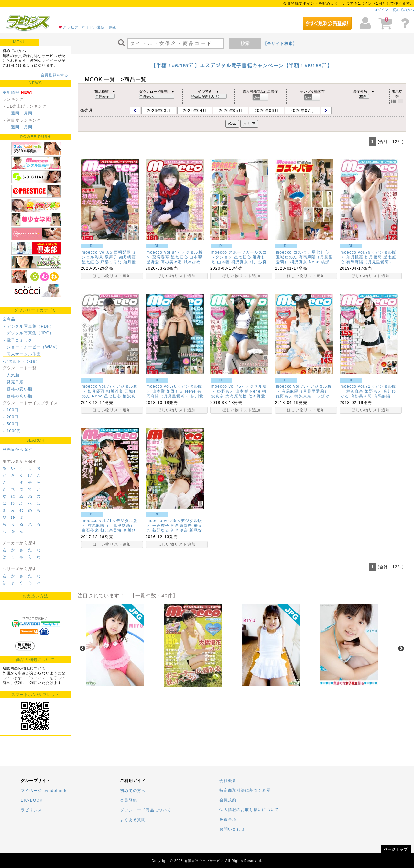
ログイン (381, 10)
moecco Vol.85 (97, 252)
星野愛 (153, 262)
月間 (28, 113)
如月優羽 (373, 257)
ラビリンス (31, 810)
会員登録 (129, 800)
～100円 (11, 410)
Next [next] (401, 649)
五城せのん (287, 257)
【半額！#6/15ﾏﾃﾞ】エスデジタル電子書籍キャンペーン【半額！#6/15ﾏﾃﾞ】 (242, 65)
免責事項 (228, 819)
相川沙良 (258, 262)
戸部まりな (111, 262)
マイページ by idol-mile (44, 791)
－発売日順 (13, 382)
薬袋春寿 (161, 257)
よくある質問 (133, 820)
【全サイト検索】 (280, 44)
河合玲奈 (179, 530)
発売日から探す (17, 450)
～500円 (11, 424)
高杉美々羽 (171, 262)
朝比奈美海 (111, 530)
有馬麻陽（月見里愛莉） (370, 262)
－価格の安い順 (17, 389)
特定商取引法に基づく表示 (245, 790)
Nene (314, 262)
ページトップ (396, 849)
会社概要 (228, 781)
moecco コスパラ (293, 252)
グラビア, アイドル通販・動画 (90, 27)
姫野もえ (175, 391)
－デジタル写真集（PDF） (28, 326)
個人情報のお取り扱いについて (249, 810)
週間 (15, 113)
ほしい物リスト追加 (112, 276)
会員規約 (228, 800)
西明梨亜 (122, 252)
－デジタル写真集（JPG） (28, 333)
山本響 (196, 257)
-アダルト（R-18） (21, 361)
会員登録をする (54, 75)
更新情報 (11, 92)
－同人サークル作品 (22, 354)
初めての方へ (403, 10)
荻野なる (161, 530)
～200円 (11, 417)
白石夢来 (90, 530)
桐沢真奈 (240, 262)
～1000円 (12, 431)
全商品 (9, 319)
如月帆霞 (128, 257)
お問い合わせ (232, 829)
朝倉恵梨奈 (181, 526)
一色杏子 (161, 526)
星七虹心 (90, 262)
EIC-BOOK (32, 800)
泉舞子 (111, 257)
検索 (245, 43)
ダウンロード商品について (146, 810)
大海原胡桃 (236, 396)
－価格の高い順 (17, 396)
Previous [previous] (82, 649)
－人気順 (11, 375)
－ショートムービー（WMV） (31, 347)
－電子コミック (17, 340)
